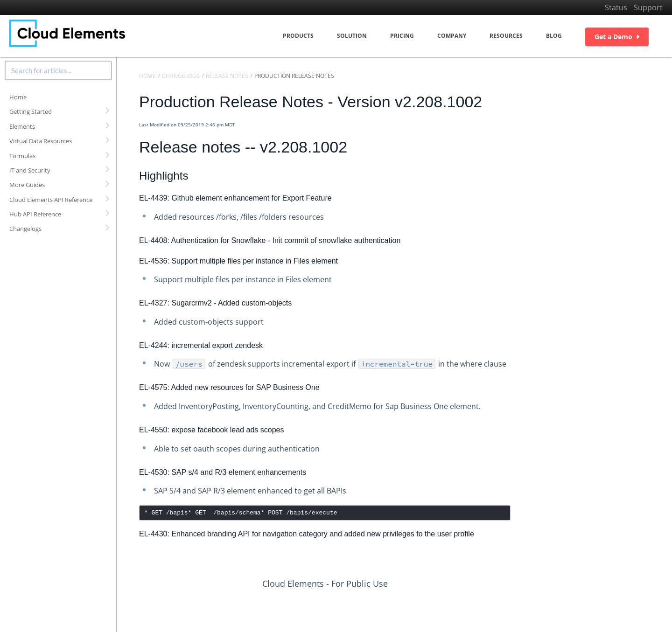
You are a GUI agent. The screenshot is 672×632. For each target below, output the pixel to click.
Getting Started (31, 111)
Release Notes (227, 76)
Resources (506, 36)
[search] (58, 70)
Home (18, 97)
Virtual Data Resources (41, 141)
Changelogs (25, 229)
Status (616, 7)
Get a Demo (617, 37)
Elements (22, 126)
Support (648, 7)
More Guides (27, 185)
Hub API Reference (35, 214)
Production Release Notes (294, 76)
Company (452, 36)
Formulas (22, 156)
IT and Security (30, 170)
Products (298, 36)
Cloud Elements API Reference (51, 200)
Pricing (402, 36)
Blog (554, 36)
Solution (352, 36)
